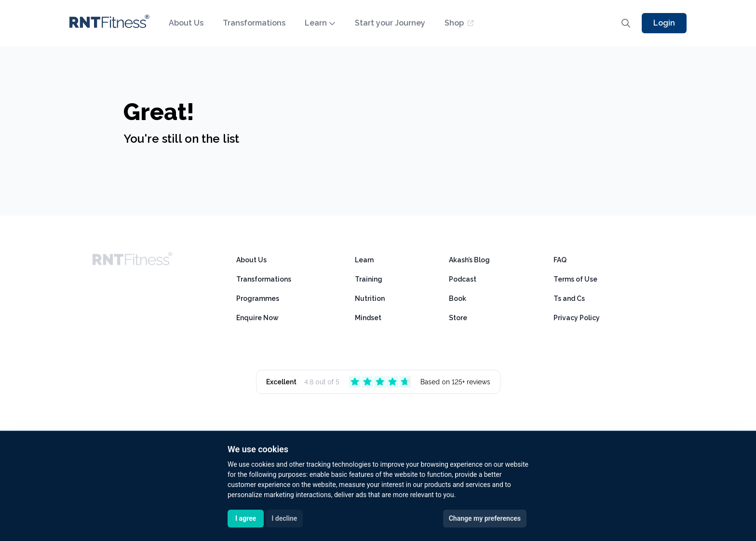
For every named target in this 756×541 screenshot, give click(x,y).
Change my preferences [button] (485, 518)
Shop (459, 23)
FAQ (560, 260)
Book (458, 298)
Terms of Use (575, 279)
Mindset (368, 318)
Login (664, 23)
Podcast (463, 279)
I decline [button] (284, 518)
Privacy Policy (577, 318)
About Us (186, 23)
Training (369, 279)
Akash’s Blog (469, 260)
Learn (320, 23)
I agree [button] (246, 518)
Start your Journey (390, 23)
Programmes (258, 298)
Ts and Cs (569, 298)
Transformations (254, 23)
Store (458, 318)
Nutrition (370, 298)
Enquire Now (257, 318)
